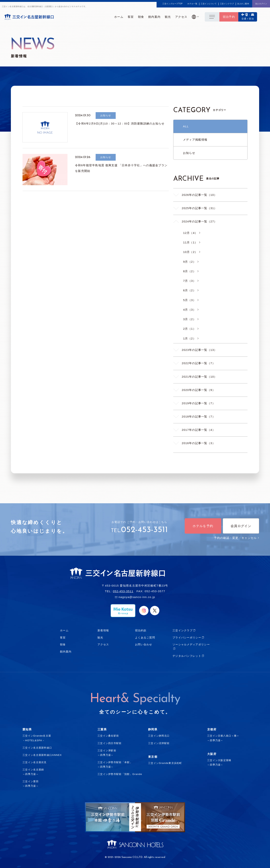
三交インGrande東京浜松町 (165, 763)
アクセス (103, 644)
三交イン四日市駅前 (110, 743)
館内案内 (66, 652)
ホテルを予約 (203, 526)
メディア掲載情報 (195, 140)
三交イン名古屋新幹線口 (37, 748)
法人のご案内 (243, 4)
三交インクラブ (227, 4)
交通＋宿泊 (248, 19)
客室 (63, 638)
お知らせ (189, 153)
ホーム (64, 630)
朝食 (63, 644)
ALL (186, 126)
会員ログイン (241, 526)
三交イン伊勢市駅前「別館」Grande (120, 774)
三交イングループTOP (172, 4)
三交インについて (209, 4)
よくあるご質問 (145, 638)
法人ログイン (261, 4)
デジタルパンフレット (187, 656)
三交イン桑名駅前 (108, 736)
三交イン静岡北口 (159, 736)
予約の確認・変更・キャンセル (237, 538)
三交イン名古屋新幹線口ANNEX (42, 755)
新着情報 (103, 630)
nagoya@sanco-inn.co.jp (137, 597)
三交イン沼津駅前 (159, 743)
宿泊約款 (141, 630)
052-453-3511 (144, 530)
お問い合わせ (144, 644)
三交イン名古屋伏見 (35, 762)
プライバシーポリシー (187, 638)
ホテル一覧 (192, 4)
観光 (100, 638)
